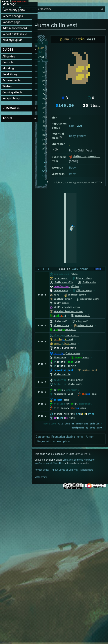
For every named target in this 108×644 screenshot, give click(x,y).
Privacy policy (42, 470)
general (82, 136)
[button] (8, 50)
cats (72, 126)
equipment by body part (87, 428)
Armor (90, 437)
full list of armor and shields (78, 424)
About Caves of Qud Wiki (65, 470)
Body (72, 167)
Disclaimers (87, 470)
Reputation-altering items (67, 437)
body (72, 136)
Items (73, 174)
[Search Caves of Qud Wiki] (64, 14)
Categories (42, 437)
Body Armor (80, 269)
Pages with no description (53, 441)
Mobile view (41, 477)
